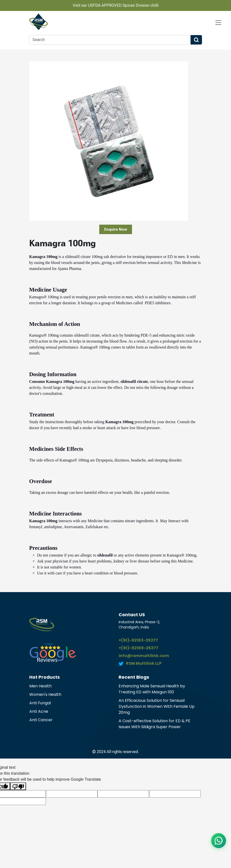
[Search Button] (196, 40)
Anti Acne (39, 711)
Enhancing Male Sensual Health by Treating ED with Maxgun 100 (152, 689)
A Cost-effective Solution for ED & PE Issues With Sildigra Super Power (154, 724)
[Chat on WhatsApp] (219, 841)
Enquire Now (116, 229)
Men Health (40, 686)
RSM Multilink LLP (144, 663)
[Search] (110, 40)
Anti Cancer (41, 720)
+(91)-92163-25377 (138, 640)
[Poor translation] (18, 786)
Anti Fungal (40, 703)
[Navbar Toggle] (218, 23)
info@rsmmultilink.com (144, 656)
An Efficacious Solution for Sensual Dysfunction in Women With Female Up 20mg (157, 706)
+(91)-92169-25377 (138, 648)
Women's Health (45, 694)
